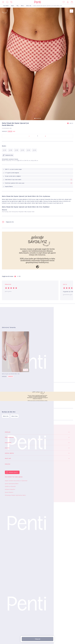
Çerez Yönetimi (9, 492)
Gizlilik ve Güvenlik (10, 486)
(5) (71, 123)
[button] (35, 118)
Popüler (8, 432)
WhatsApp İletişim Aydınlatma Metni (15, 495)
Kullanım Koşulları (10, 489)
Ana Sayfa (6, 6)
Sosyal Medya (9, 453)
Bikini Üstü (15, 416)
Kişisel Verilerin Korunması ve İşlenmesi (16, 481)
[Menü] (3, 2)
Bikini (22, 6)
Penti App (8, 459)
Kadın (12, 6)
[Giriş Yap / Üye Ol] (68, 2)
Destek (7, 448)
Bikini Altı (29, 6)
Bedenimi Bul (8, 155)
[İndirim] (11, 2)
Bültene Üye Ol (13, 472)
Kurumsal (8, 443)
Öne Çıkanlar (9, 437)
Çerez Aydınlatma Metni (12, 484)
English (8, 464)
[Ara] (7, 2)
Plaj (17, 6)
